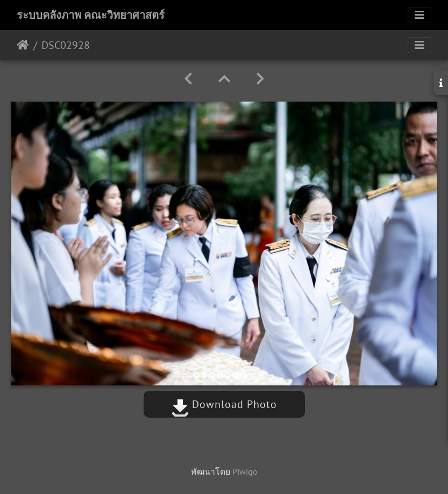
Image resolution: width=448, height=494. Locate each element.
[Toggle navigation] (419, 15)
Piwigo (245, 471)
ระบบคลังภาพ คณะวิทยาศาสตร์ (91, 15)
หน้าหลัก (23, 45)
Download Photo (224, 404)
